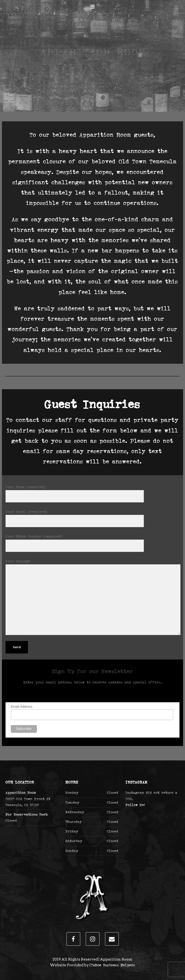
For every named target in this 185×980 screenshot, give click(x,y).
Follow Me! (135, 805)
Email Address (22, 707)
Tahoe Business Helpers (113, 965)
